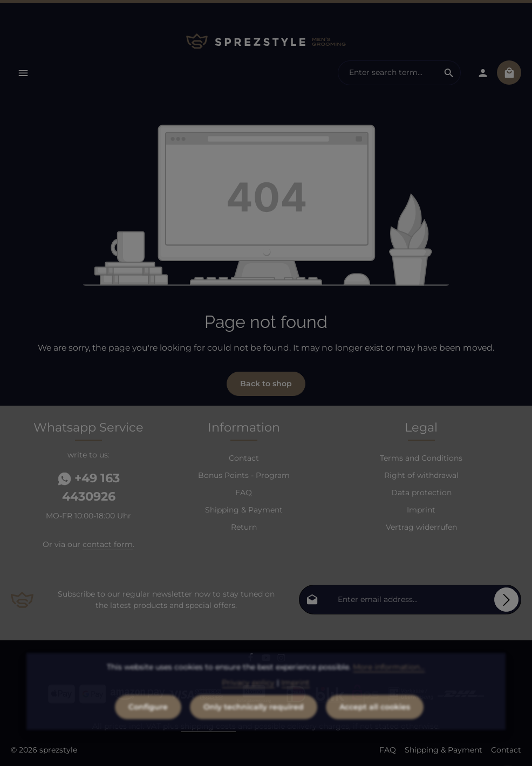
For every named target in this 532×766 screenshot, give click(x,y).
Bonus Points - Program (244, 475)
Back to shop (266, 384)
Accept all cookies (375, 721)
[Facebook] (252, 659)
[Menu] (23, 73)
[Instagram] (281, 659)
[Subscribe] (506, 600)
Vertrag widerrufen (421, 527)
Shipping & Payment (244, 510)
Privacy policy (248, 696)
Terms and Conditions (421, 458)
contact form (108, 544)
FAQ (244, 493)
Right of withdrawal (421, 475)
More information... (389, 681)
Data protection (421, 493)
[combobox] (388, 73)
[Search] (449, 73)
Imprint (421, 510)
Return (244, 527)
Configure (148, 721)
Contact (244, 458)
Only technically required (254, 721)
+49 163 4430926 (89, 487)
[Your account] (483, 73)
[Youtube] (267, 659)
